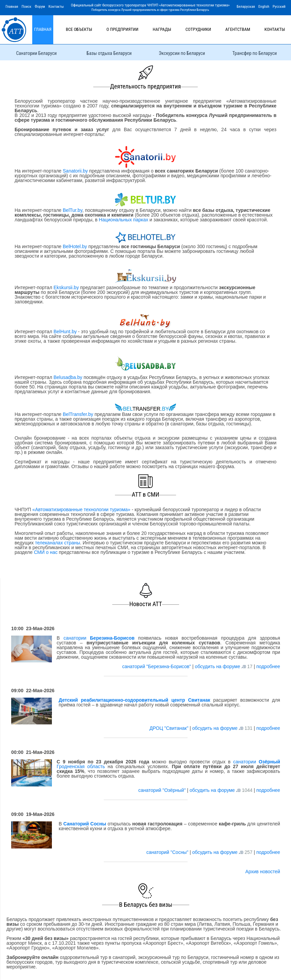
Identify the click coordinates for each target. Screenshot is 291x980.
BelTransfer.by (79, 414)
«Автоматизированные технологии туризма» (81, 509)
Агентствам (238, 29)
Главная (12, 7)
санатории (99, 638)
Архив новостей (263, 872)
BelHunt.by (66, 332)
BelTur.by (73, 210)
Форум (40, 7)
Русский (279, 7)
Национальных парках (123, 220)
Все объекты (79, 29)
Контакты (56, 7)
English (264, 7)
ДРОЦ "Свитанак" (170, 728)
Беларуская (246, 7)
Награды (162, 29)
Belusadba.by (68, 377)
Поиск (26, 7)
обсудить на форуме (218, 666)
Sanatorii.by (75, 171)
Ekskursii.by (66, 287)
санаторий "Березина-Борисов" (157, 666)
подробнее (268, 666)
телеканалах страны (57, 543)
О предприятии (123, 29)
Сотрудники (198, 29)
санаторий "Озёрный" (163, 790)
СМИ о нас (46, 552)
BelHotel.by (75, 246)
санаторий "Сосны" (168, 852)
